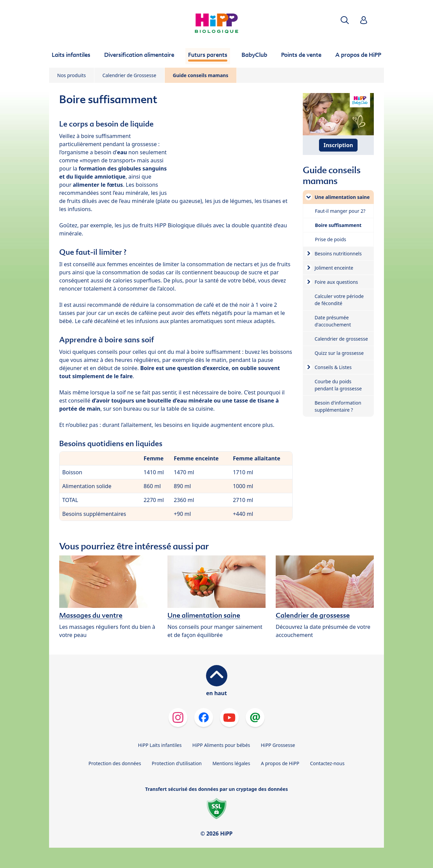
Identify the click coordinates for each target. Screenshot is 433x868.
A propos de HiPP (280, 763)
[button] (345, 20)
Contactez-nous (327, 763)
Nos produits (72, 75)
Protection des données (115, 763)
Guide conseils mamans (201, 75)
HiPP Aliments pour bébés (221, 745)
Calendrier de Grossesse (129, 75)
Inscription (338, 145)
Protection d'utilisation (177, 763)
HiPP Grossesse (278, 745)
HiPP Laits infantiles (160, 745)
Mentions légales (231, 763)
